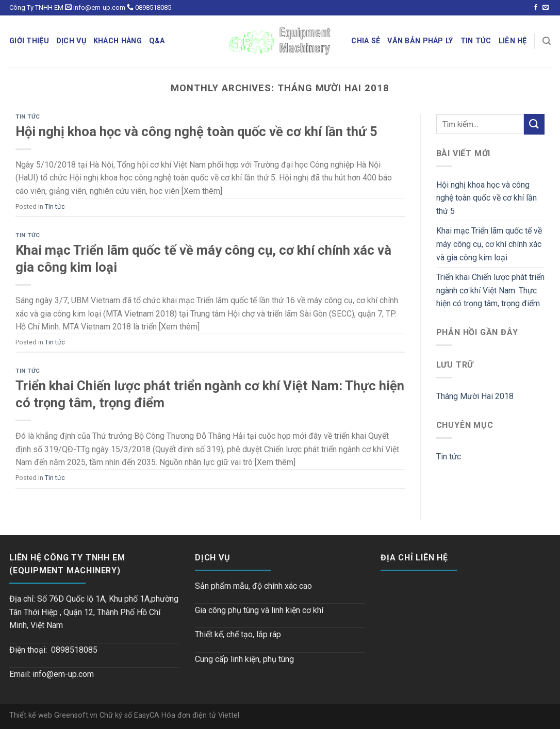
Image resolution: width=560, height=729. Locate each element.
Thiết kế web (32, 715)
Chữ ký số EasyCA (130, 715)
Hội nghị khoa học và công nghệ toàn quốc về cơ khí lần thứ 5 (196, 131)
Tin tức (28, 117)
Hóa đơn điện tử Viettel (200, 715)
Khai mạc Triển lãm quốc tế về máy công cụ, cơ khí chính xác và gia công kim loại (489, 244)
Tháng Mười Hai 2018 (475, 396)
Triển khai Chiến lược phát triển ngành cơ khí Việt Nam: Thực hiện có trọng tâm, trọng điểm (490, 290)
